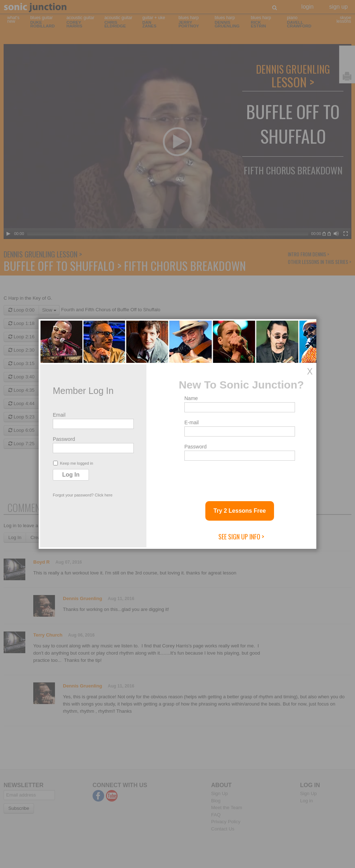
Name (191, 398)
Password (64, 439)
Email (59, 415)
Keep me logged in (73, 463)
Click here (104, 495)
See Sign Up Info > (241, 537)
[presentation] (239, 478)
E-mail (192, 422)
